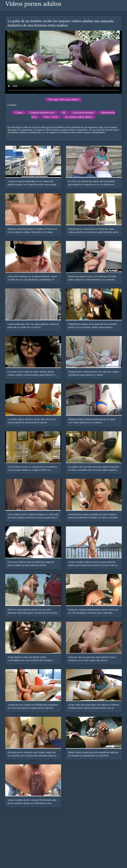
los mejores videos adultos (79, 117)
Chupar (19, 113)
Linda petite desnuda (83, 113)
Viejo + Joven (51, 117)
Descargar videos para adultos (63, 99)
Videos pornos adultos (33, 4)
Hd (64, 113)
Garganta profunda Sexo (42, 113)
